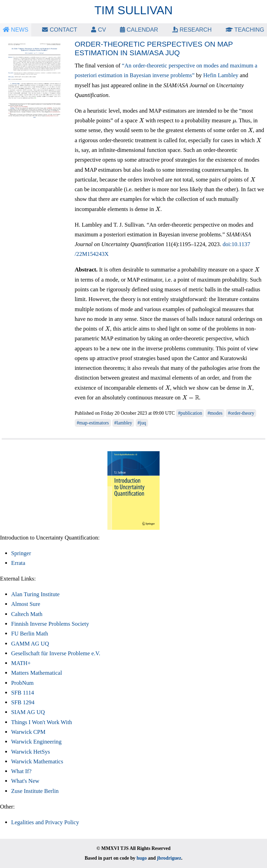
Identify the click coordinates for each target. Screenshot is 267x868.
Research (192, 30)
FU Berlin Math (30, 634)
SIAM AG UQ (28, 712)
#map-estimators (93, 423)
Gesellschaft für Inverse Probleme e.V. (56, 653)
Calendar (139, 30)
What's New (25, 781)
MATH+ (21, 663)
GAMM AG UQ (30, 644)
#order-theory (241, 413)
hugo (142, 858)
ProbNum (22, 683)
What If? (21, 771)
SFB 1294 (23, 702)
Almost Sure (26, 604)
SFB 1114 (23, 693)
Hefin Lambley (221, 75)
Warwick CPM (28, 732)
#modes (215, 413)
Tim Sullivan (134, 10)
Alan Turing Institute (35, 594)
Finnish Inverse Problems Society (50, 624)
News (16, 30)
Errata (18, 563)
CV (99, 30)
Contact (60, 30)
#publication (190, 413)
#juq (142, 423)
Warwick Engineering (36, 742)
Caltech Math (27, 614)
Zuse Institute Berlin (35, 791)
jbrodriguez (169, 858)
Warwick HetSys (31, 752)
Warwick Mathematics (37, 761)
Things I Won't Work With (42, 722)
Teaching (245, 30)
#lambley (123, 423)
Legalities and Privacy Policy (45, 822)
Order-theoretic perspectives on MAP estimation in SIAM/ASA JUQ (154, 48)
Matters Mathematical (37, 673)
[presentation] (141, 120)
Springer (21, 553)
